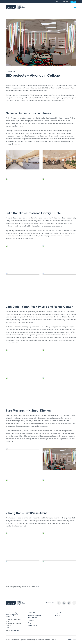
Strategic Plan (58, 613)
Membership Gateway (35, 615)
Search (56, 2)
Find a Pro (65, 2)
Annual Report (32, 626)
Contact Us (57, 616)
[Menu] (75, 7)
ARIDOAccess (32, 618)
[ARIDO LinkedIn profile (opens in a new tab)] (74, 603)
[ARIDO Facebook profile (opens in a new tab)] (59, 603)
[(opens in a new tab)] (64, 603)
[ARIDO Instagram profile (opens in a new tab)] (69, 603)
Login (73, 2)
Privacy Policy (72, 640)
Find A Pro (31, 620)
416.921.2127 (10, 628)
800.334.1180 (15, 630)
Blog (29, 623)
